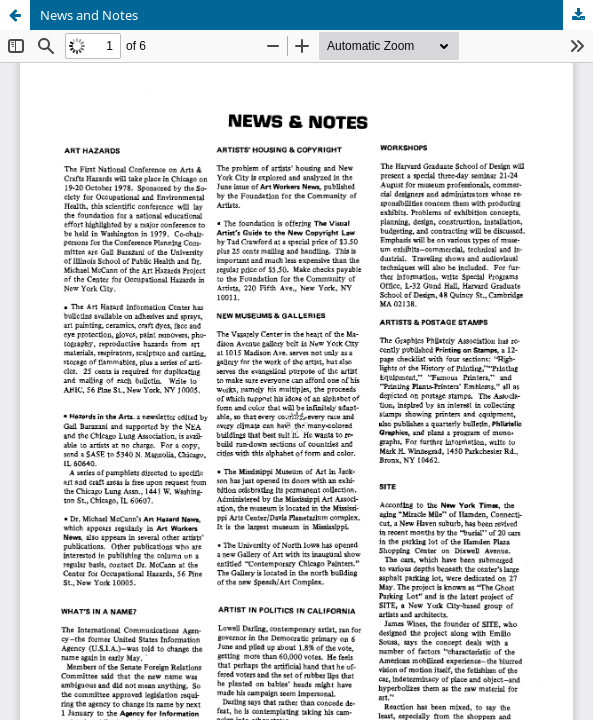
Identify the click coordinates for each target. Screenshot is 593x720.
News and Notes (89, 15)
